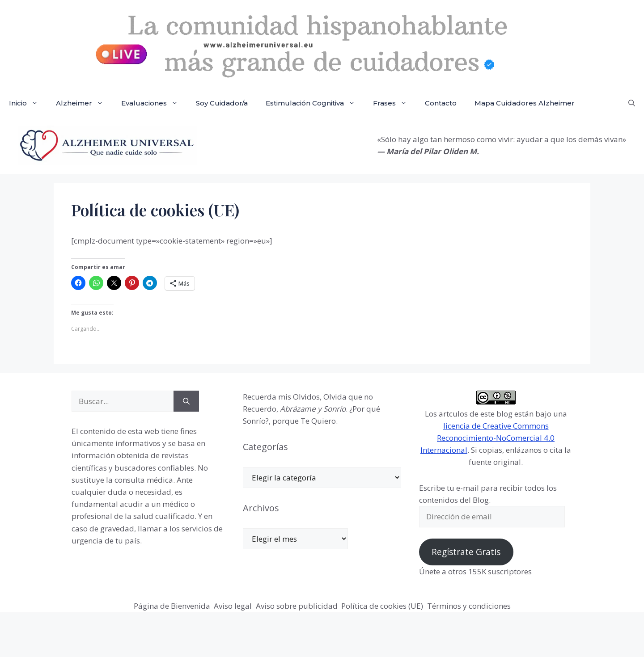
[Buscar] (186, 401)
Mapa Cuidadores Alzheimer (525, 103)
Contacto (441, 103)
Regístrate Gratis (466, 552)
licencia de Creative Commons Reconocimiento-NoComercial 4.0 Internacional (487, 438)
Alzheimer (84, 103)
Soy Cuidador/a (222, 103)
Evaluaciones (154, 103)
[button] (632, 103)
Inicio (28, 103)
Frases (394, 103)
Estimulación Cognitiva (315, 103)
